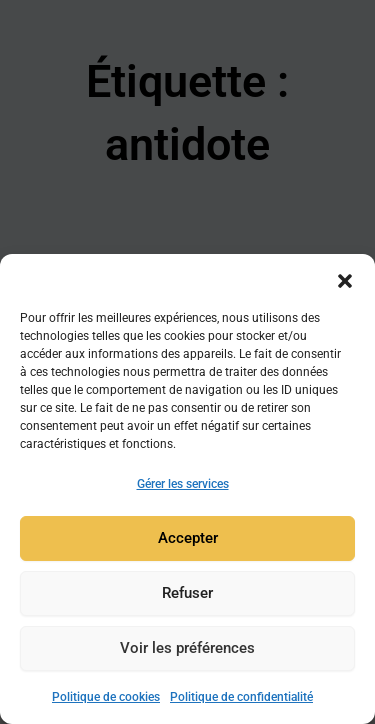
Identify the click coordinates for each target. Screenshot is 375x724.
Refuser (187, 594)
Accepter (188, 539)
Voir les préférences (187, 649)
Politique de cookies (106, 697)
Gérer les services (183, 484)
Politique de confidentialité (241, 697)
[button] (345, 279)
